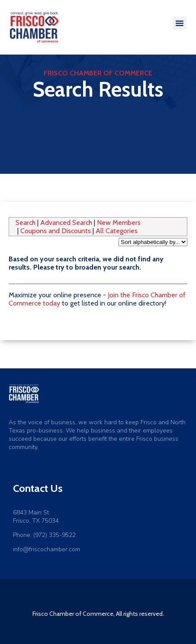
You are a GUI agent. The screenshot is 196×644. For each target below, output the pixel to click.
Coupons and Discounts (56, 231)
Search (26, 223)
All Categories (117, 231)
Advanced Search (66, 223)
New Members (119, 223)
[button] (180, 23)
